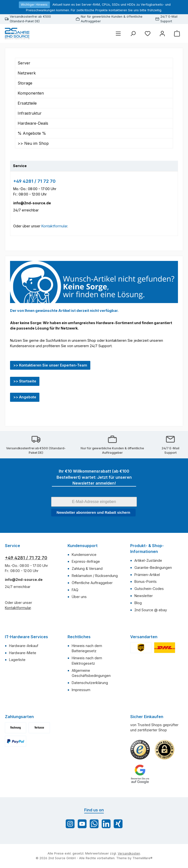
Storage (25, 83)
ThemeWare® (142, 858)
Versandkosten (129, 853)
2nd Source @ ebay (151, 610)
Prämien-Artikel (147, 575)
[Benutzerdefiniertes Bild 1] (140, 750)
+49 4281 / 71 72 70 (34, 181)
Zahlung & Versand (87, 568)
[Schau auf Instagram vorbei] (70, 824)
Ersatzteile (27, 103)
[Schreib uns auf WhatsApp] (94, 824)
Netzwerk (27, 73)
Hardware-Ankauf (24, 646)
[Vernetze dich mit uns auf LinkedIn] (106, 824)
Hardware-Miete (23, 653)
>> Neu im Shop (33, 143)
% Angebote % (32, 133)
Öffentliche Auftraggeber (92, 583)
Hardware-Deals (33, 123)
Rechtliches (79, 637)
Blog (138, 603)
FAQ (75, 590)
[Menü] (118, 33)
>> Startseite (25, 381)
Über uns (79, 597)
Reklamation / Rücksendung (95, 576)
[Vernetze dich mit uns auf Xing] (118, 824)
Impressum (81, 690)
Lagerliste (17, 660)
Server (24, 63)
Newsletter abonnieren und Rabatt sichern (93, 512)
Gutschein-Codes (149, 589)
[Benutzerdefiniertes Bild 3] (140, 774)
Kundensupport (83, 546)
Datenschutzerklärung (90, 683)
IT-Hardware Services (26, 637)
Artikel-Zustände (148, 560)
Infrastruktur (30, 113)
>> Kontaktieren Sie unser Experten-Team (50, 365)
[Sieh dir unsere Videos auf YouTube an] (82, 824)
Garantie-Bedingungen (153, 568)
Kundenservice (84, 555)
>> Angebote (25, 397)
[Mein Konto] (162, 33)
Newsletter (144, 596)
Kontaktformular (54, 226)
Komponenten (31, 93)
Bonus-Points (146, 581)
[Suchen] (133, 33)
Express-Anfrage (86, 561)
